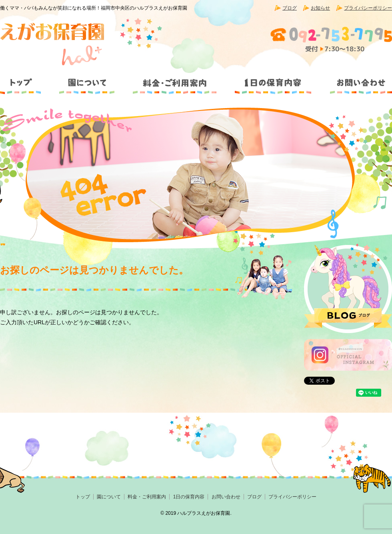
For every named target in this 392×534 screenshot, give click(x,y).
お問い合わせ (356, 79)
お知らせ (320, 8)
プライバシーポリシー (368, 8)
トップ (24, 79)
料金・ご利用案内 (175, 79)
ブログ (290, 8)
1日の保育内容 (273, 79)
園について (86, 79)
